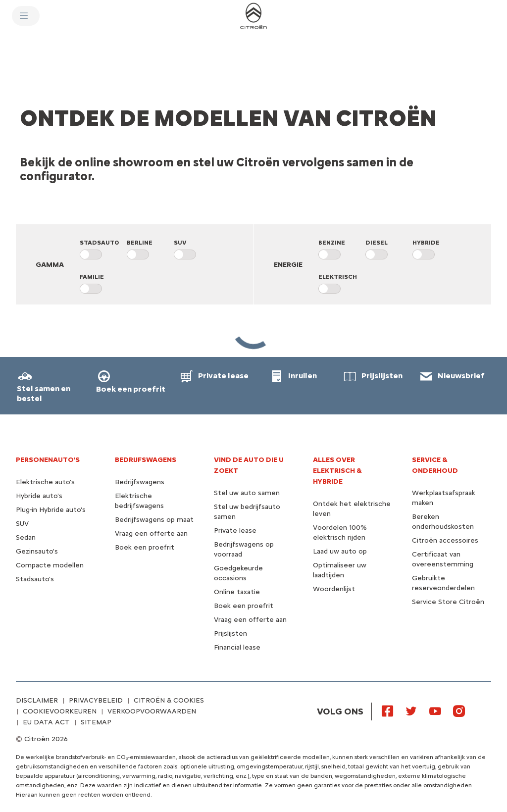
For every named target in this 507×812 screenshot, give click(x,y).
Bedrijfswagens (140, 482)
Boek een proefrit (145, 547)
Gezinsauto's (37, 551)
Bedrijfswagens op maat (154, 520)
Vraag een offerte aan (151, 533)
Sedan (26, 537)
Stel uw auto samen (247, 493)
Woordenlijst (334, 589)
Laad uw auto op (340, 551)
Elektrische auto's (45, 482)
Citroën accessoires (445, 540)
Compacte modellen (50, 565)
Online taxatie (237, 592)
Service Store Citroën (448, 602)
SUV (22, 524)
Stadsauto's (35, 579)
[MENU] (26, 16)
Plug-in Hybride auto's (51, 510)
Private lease (235, 531)
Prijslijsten (230, 634)
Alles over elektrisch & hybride (337, 471)
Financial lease (237, 647)
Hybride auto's (39, 496)
